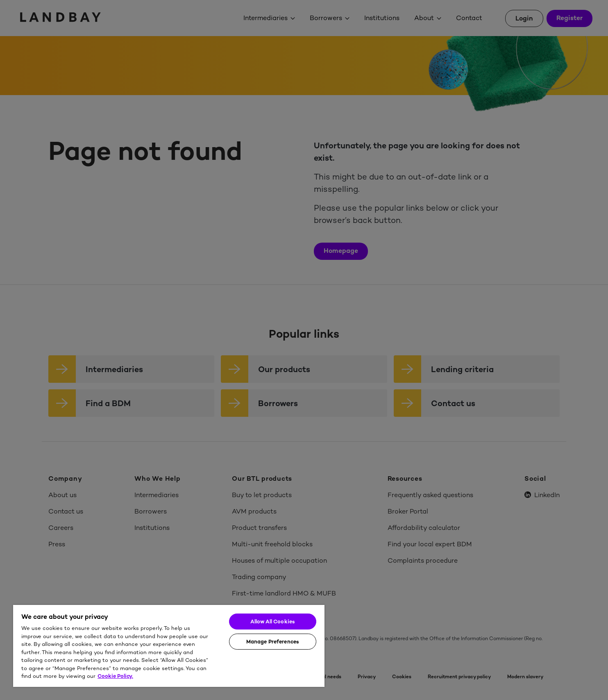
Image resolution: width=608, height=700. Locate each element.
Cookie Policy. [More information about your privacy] (115, 676)
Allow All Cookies (273, 622)
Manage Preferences (273, 642)
